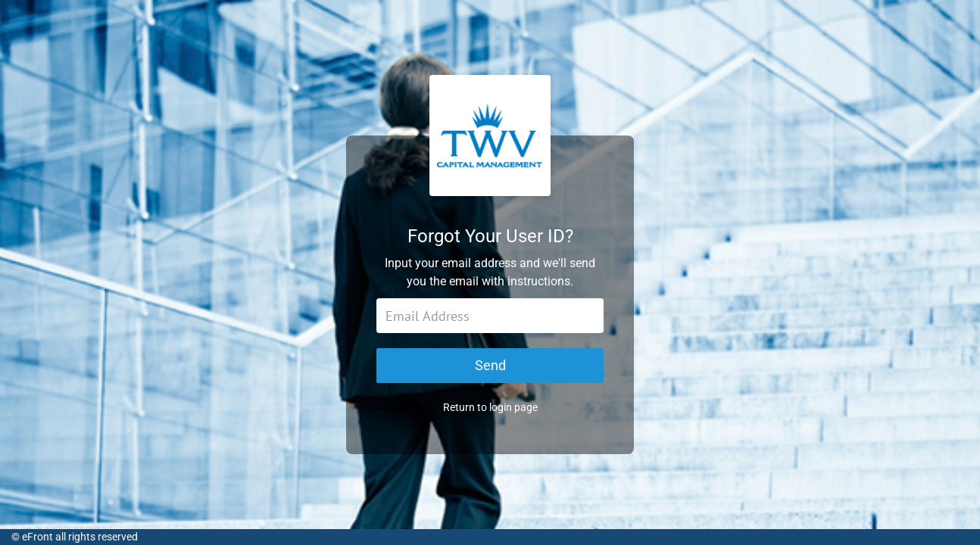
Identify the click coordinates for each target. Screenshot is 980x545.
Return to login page (490, 407)
